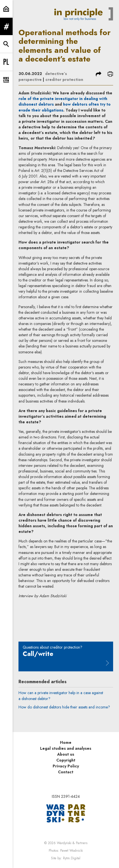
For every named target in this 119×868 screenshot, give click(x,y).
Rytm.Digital (72, 858)
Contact (66, 772)
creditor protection (64, 79)
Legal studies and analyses (66, 748)
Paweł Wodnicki (72, 851)
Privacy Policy (66, 766)
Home (66, 742)
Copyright (66, 760)
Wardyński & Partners (72, 843)
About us (66, 754)
